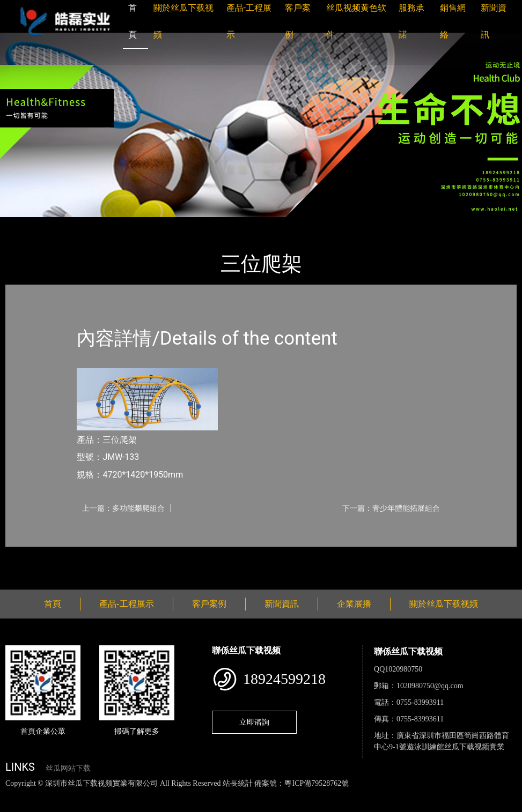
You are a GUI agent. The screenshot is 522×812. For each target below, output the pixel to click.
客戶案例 (209, 604)
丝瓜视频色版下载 (64, 795)
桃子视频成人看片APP (100, 806)
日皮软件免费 (446, 795)
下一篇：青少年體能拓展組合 (391, 508)
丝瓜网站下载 (68, 768)
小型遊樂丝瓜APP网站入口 (155, 224)
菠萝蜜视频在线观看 (384, 795)
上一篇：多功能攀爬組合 (123, 508)
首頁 (24, 224)
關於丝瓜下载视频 (444, 604)
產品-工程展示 (70, 224)
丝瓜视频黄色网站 (131, 795)
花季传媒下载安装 (313, 795)
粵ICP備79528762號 (317, 783)
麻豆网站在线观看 (247, 795)
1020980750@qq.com (430, 686)
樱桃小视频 (492, 795)
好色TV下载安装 (29, 806)
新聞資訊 (282, 604)
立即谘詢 (254, 722)
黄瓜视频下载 (189, 795)
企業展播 (354, 604)
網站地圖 (16, 795)
